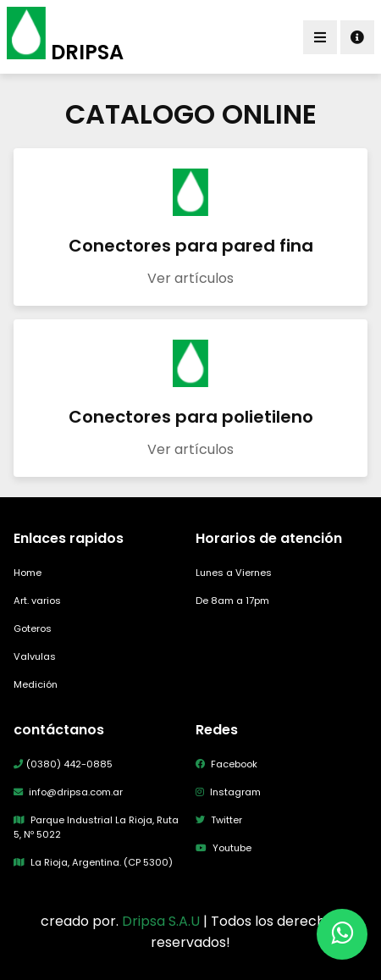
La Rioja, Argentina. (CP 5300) (93, 862)
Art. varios (37, 601)
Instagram (228, 792)
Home (28, 573)
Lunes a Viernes (234, 573)
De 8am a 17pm (232, 601)
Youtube (224, 848)
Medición (36, 684)
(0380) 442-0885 (63, 764)
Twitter (219, 820)
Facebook (226, 764)
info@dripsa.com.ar (68, 792)
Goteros (33, 628)
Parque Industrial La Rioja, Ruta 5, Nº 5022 (96, 827)
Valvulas (35, 656)
